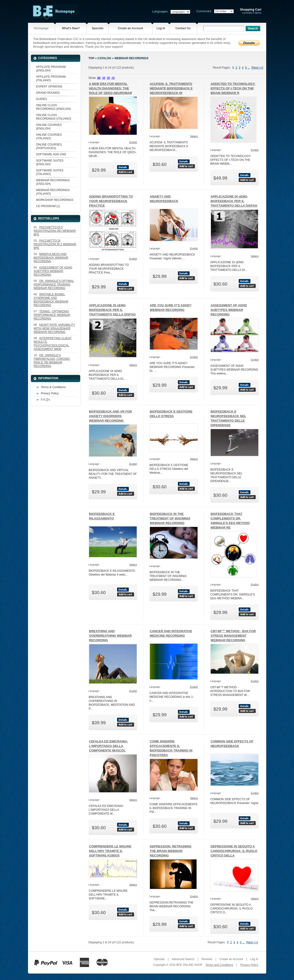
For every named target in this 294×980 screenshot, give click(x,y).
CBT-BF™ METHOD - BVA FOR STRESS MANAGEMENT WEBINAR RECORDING (233, 636)
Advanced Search (183, 959)
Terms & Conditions (53, 387)
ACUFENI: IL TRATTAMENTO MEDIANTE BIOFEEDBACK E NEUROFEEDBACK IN (171, 88)
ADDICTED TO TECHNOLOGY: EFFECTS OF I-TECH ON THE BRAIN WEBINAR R (233, 88)
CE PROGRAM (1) (48, 206)
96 (108, 78)
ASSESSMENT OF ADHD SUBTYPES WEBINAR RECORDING (229, 310)
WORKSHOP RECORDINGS (55, 200)
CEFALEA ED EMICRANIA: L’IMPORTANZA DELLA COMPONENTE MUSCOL (109, 746)
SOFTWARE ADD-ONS (51, 154)
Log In (161, 28)
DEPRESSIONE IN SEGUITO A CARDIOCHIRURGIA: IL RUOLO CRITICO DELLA (234, 851)
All (113, 78)
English (133, 142)
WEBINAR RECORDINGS (131, 58)
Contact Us (183, 28)
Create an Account (130, 28)
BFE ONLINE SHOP (189, 965)
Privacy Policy (50, 393)
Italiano (194, 136)
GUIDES (42, 99)
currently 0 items (251, 11)
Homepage (41, 28)
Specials (98, 28)
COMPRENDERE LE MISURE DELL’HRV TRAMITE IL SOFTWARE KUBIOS (110, 851)
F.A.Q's (45, 400)
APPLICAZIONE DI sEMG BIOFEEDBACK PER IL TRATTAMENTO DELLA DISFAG (234, 201)
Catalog (104, 58)
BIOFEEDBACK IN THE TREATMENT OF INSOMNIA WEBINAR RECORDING (170, 518)
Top (91, 58)
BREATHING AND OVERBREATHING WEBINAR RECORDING (110, 636)
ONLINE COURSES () (49, 127)
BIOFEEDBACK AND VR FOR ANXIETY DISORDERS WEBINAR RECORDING (110, 416)
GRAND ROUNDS (48, 93)
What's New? (71, 28)
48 (104, 78)
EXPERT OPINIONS (49, 87)
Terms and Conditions (219, 965)
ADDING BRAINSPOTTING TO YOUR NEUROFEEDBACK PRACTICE (111, 201)
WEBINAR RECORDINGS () (53, 182)
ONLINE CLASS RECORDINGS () (54, 107)
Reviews (207, 959)
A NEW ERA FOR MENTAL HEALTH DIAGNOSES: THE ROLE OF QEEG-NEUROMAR (111, 88)
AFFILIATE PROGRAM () (51, 69)
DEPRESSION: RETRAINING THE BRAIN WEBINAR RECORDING (171, 851)
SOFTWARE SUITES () (50, 162)
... (249, 68)
